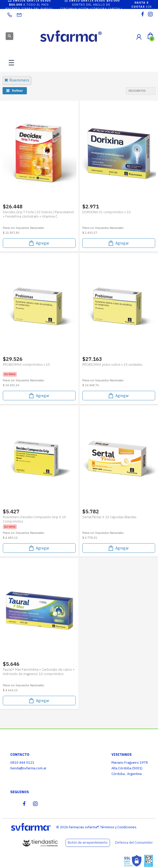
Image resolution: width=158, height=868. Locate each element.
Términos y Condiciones (118, 827)
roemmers (17, 80)
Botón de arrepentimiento (88, 843)
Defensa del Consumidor (134, 843)
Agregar (39, 243)
